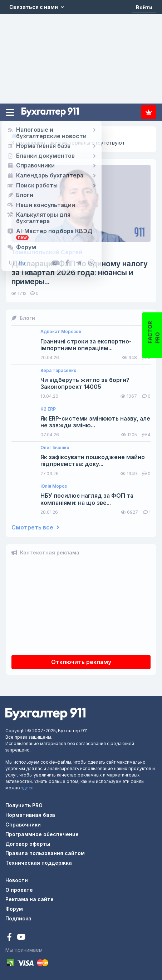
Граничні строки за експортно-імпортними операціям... (86, 345)
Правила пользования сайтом (45, 853)
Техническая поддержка (39, 863)
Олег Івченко (55, 448)
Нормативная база (30, 815)
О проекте (19, 890)
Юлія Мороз (54, 486)
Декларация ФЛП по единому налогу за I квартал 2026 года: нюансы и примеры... (80, 273)
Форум (14, 909)
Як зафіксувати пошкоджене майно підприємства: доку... (93, 461)
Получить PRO (24, 805)
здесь (27, 788)
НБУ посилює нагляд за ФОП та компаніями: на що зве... (87, 499)
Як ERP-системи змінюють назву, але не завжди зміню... (95, 422)
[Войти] (144, 7)
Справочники (23, 825)
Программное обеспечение (42, 834)
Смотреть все (35, 527)
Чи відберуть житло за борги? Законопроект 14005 (85, 383)
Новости (17, 880)
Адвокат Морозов (61, 332)
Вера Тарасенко (58, 371)
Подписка (149, 112)
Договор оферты (28, 844)
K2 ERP (48, 409)
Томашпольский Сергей (47, 252)
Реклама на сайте (30, 899)
